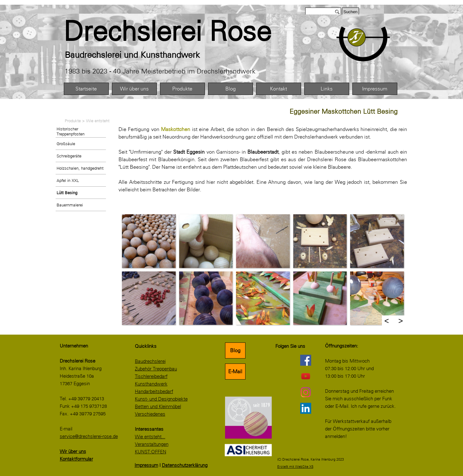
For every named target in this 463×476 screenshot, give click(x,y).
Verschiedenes (150, 414)
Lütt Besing (67, 193)
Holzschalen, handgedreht (80, 168)
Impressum (375, 89)
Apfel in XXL (68, 180)
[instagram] (306, 392)
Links (327, 89)
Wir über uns (134, 89)
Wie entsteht (98, 121)
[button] (149, 241)
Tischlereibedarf (151, 376)
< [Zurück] (387, 321)
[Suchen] (323, 12)
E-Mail (235, 372)
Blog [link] (235, 350)
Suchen (350, 12)
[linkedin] (306, 408)
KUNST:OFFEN (151, 452)
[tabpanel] (182, 31)
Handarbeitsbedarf (154, 391)
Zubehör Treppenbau (156, 369)
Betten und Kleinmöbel (158, 407)
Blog (231, 89)
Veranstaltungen (152, 444)
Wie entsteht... (150, 437)
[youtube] (306, 376)
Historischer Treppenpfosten (71, 131)
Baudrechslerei (150, 361)
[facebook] (306, 360)
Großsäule (66, 144)
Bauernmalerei (70, 205)
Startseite (86, 89)
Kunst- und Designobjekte (161, 399)
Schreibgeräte (69, 156)
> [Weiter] (401, 321)
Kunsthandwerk (151, 384)
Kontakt (278, 89)
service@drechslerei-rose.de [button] (89, 436)
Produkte (182, 89)
